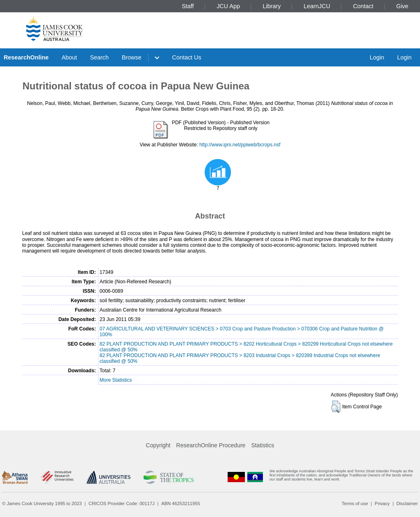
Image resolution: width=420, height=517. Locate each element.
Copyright (158, 445)
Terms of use (355, 503)
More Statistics (116, 380)
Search (99, 57)
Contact (363, 6)
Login (377, 57)
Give (402, 6)
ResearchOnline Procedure (211, 445)
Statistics (262, 445)
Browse (132, 57)
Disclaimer (407, 503)
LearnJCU (317, 6)
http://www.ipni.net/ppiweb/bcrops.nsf (240, 145)
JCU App (228, 6)
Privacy (382, 503)
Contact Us (187, 57)
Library (272, 6)
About (69, 57)
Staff (188, 6)
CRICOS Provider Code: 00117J (122, 503)
